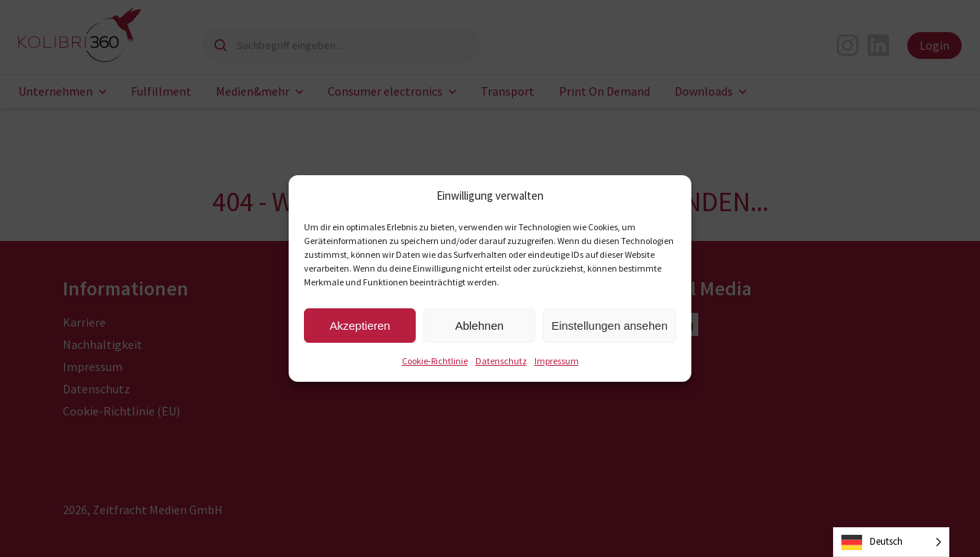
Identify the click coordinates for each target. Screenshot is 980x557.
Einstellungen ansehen (609, 326)
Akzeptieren (359, 326)
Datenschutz (501, 361)
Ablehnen (479, 326)
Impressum (557, 361)
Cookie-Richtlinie (435, 361)
